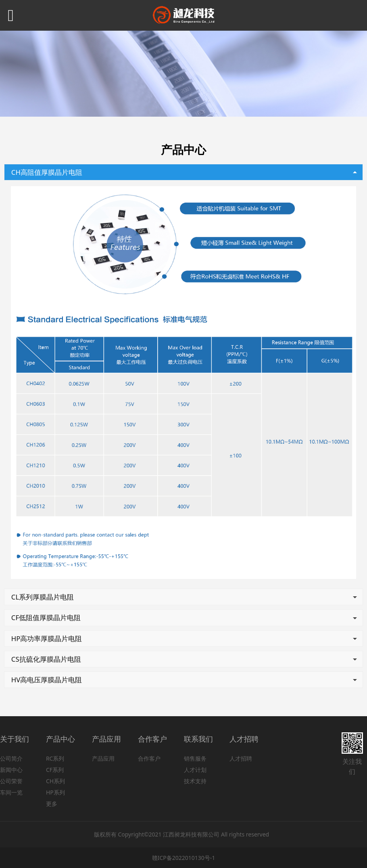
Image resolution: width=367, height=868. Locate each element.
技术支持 (195, 781)
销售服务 (195, 758)
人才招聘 (241, 758)
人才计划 (195, 770)
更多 (52, 804)
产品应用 (103, 758)
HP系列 (55, 792)
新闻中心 (11, 770)
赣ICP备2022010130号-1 (184, 858)
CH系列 (55, 781)
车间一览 (11, 792)
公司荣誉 (11, 781)
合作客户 (149, 758)
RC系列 (55, 758)
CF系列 (55, 770)
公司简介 (11, 758)
